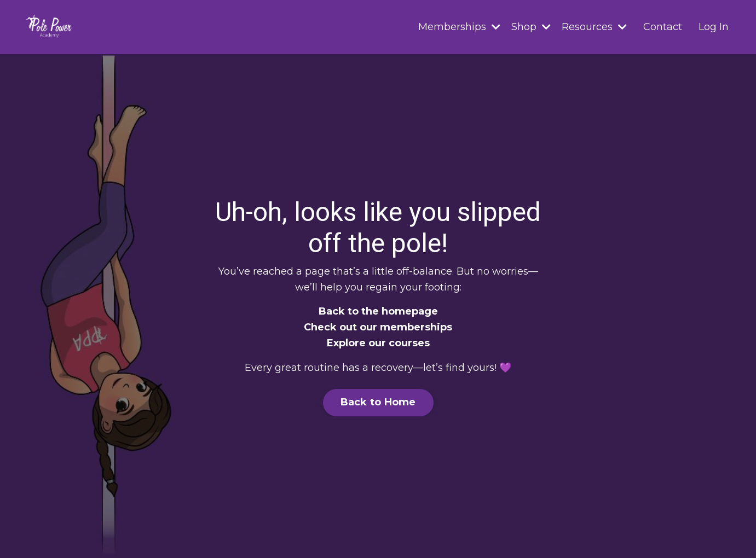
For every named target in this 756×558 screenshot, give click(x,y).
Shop (531, 27)
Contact (663, 27)
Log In (714, 27)
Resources (594, 27)
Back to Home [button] (378, 402)
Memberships (459, 27)
